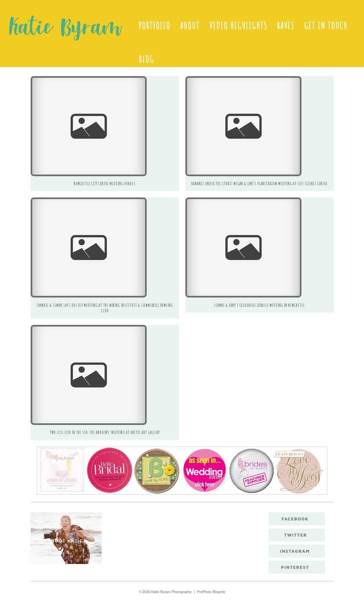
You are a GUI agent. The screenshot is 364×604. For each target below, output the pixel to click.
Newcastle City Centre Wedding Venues (105, 184)
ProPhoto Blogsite (211, 592)
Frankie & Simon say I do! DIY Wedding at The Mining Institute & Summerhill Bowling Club (105, 308)
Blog (146, 59)
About (190, 25)
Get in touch (326, 25)
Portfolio (154, 25)
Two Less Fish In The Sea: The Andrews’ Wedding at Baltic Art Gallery (105, 432)
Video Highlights (238, 25)
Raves (286, 25)
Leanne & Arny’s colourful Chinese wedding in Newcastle (259, 305)
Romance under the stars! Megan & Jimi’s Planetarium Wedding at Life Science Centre (259, 184)
